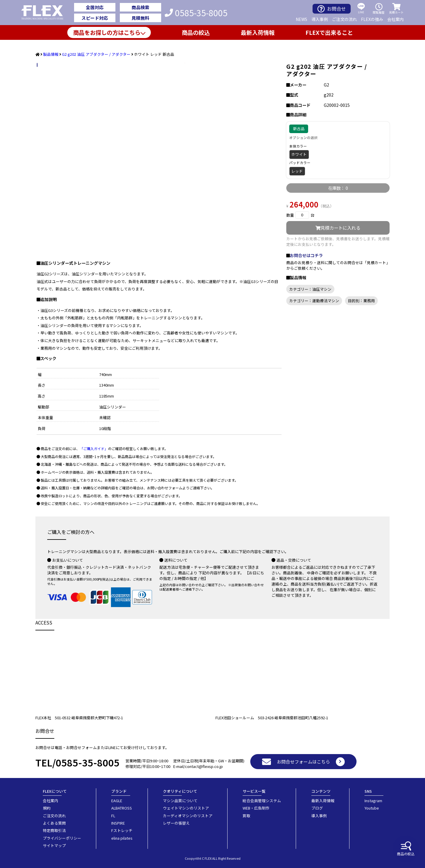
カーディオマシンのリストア (188, 816)
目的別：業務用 (361, 301)
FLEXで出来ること (329, 32)
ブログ (317, 808)
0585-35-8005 (196, 13)
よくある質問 (54, 823)
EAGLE (117, 801)
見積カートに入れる (338, 228)
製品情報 (51, 54)
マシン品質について (180, 801)
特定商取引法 (54, 830)
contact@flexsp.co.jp (204, 766)
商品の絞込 (406, 849)
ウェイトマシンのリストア (186, 808)
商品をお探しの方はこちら (107, 32)
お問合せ (332, 9)
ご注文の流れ (344, 19)
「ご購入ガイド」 (94, 448)
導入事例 (320, 19)
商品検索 (140, 7)
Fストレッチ (122, 830)
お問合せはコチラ (306, 255)
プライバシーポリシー (62, 838)
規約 (47, 808)
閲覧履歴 (379, 9)
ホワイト (299, 154)
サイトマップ (54, 845)
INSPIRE (118, 823)
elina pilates (122, 838)
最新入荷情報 (258, 32)
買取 (246, 816)
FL (113, 816)
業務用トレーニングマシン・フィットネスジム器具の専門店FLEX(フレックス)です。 (46, 13)
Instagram (373, 801)
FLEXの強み (372, 19)
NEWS (301, 19)
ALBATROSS (122, 808)
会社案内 (395, 19)
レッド (297, 171)
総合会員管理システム (262, 801)
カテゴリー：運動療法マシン (314, 301)
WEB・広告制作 (256, 808)
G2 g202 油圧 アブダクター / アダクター (96, 54)
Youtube (372, 808)
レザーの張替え (176, 823)
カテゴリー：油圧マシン (310, 289)
